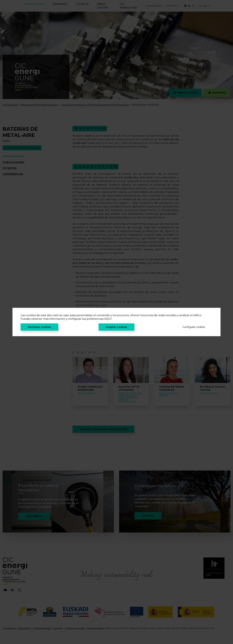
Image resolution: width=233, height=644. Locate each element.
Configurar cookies (194, 327)
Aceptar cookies (116, 327)
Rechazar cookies (39, 327)
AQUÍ (108, 319)
